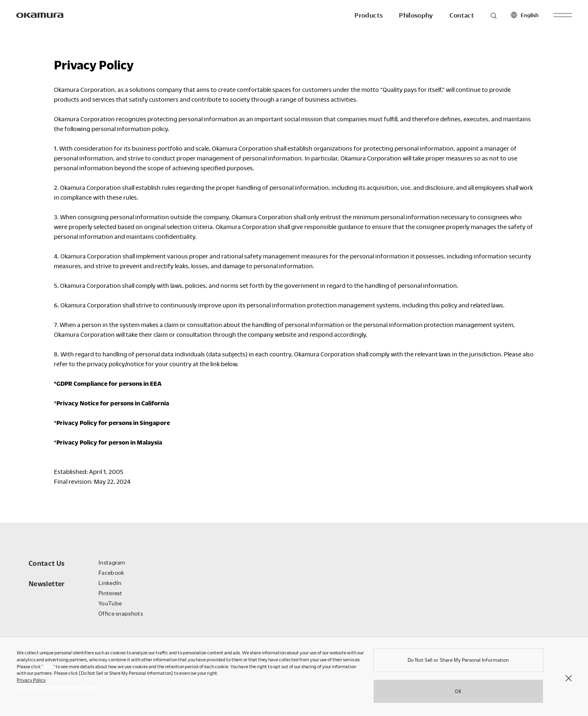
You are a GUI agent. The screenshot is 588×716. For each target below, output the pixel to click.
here (48, 668)
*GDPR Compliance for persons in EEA (108, 383)
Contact (462, 15)
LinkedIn (110, 583)
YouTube (110, 603)
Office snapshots (121, 613)
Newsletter (47, 584)
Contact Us (47, 563)
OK (458, 693)
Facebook (111, 573)
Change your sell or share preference (56, 689)
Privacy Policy (31, 682)
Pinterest (110, 593)
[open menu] (562, 15)
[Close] (568, 680)
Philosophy (416, 15)
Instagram (112, 562)
